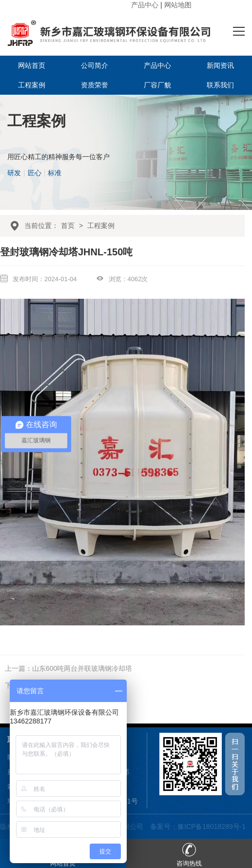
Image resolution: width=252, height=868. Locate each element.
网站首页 (32, 65)
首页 (68, 226)
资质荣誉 (95, 85)
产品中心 (145, 5)
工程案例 (32, 85)
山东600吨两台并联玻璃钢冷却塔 (82, 668)
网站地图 (178, 5)
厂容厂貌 (157, 85)
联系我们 (220, 85)
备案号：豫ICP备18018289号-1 (198, 827)
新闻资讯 (220, 65)
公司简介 (95, 65)
